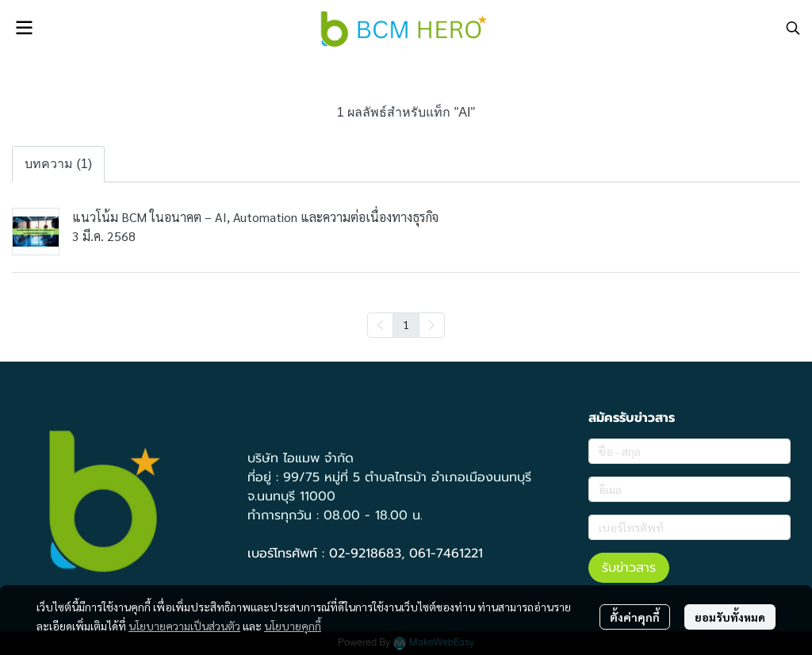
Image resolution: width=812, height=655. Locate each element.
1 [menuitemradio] (406, 324)
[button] (793, 28)
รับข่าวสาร (629, 568)
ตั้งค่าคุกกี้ (635, 617)
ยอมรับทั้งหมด (730, 617)
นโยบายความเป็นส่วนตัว (184, 626)
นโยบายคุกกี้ (293, 626)
